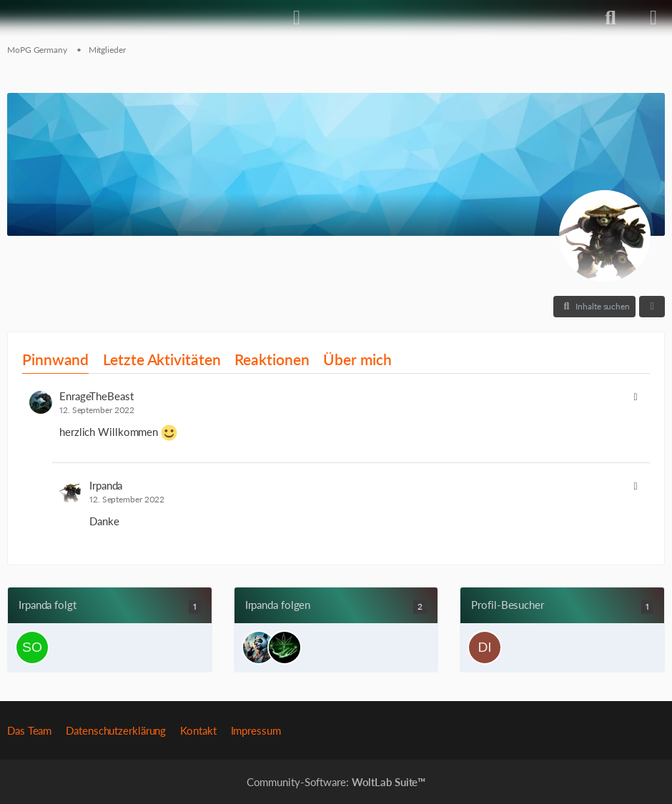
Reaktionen (272, 359)
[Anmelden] (297, 18)
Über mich (357, 359)
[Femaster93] (285, 647)
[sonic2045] (32, 647)
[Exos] (259, 647)
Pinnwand (55, 359)
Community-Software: (336, 782)
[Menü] (653, 18)
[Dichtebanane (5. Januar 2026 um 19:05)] (485, 647)
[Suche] (611, 18)
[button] (594, 307)
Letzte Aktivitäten (162, 359)
